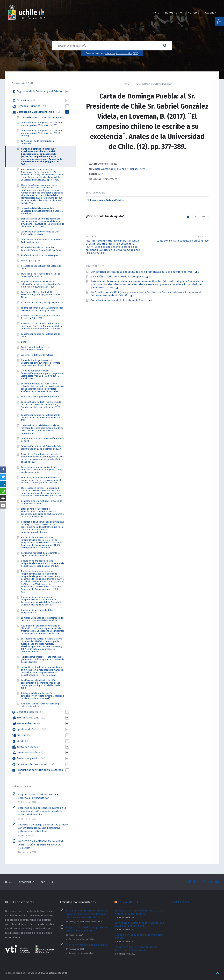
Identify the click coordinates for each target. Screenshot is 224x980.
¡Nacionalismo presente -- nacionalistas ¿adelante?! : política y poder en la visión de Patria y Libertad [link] (42, 659)
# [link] (53, 882)
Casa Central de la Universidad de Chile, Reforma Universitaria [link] (41, 233)
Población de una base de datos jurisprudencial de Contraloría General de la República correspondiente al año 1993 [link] (43, 563)
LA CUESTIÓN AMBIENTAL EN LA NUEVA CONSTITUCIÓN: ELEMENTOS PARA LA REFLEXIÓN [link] (41, 845)
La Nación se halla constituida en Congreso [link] (183, 241)
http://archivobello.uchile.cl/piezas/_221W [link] (120, 169)
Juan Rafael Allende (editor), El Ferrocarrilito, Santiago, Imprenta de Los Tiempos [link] (41, 295)
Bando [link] (24, 342)
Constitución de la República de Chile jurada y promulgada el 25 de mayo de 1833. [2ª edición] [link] (43, 133)
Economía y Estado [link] (28, 718)
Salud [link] (20, 741)
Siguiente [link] (203, 237)
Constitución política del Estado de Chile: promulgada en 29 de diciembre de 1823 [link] (41, 448)
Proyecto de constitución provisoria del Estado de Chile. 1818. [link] (41, 317)
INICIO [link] (156, 13)
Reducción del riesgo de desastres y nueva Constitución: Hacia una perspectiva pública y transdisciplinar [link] (43, 828)
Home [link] (126, 84)
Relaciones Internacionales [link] (33, 764)
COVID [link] (136, 53)
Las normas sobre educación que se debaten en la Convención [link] (136, 949)
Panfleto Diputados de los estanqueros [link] (41, 255)
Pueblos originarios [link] (28, 758)
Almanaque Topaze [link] (30, 261)
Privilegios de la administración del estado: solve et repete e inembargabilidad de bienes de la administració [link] (42, 696)
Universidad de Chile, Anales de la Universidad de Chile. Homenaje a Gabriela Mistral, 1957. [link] (42, 211)
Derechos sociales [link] (124, 53)
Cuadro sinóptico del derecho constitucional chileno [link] (36, 348)
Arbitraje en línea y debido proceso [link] (86, 945)
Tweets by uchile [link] (179, 902)
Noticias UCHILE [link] (128, 902)
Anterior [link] (91, 237)
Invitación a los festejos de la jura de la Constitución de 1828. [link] (41, 275)
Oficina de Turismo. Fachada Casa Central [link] (41, 117)
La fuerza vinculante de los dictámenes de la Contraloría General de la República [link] (42, 619)
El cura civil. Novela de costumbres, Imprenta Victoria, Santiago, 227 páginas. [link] (41, 249)
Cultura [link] (21, 735)
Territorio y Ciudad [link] (27, 747)
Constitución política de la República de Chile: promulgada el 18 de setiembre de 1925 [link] (142, 272)
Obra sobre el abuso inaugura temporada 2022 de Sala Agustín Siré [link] (139, 924)
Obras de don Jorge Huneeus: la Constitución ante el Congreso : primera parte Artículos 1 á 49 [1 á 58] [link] (41, 363)
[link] (220, 22)
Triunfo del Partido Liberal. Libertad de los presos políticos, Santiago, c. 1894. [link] (42, 309)
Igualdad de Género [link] (29, 729)
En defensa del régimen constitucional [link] (40, 397)
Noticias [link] (194, 13)
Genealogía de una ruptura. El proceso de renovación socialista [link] (42, 502)
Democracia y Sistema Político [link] (154, 84)
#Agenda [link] (211, 13)
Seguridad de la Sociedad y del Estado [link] (39, 91)
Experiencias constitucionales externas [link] (40, 770)
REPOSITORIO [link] (174, 13)
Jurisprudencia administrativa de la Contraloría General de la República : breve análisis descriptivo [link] (42, 470)
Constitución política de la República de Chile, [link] (118, 300)
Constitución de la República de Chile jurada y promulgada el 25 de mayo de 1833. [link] (43, 124)
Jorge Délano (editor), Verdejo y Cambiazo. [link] (42, 302)
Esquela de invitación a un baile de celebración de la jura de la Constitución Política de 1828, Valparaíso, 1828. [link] (41, 284)
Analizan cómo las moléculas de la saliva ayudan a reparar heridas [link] (139, 912)
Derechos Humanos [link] (28, 106)
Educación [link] (110, 53)
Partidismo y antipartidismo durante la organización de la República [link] (40, 554)
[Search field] (112, 46)
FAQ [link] (43, 882)
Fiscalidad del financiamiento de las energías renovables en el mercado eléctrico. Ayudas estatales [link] (87, 914)
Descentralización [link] (27, 752)
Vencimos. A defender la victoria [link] (37, 355)
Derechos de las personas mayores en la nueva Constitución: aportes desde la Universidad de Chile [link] (42, 811)
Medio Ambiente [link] (26, 723)
